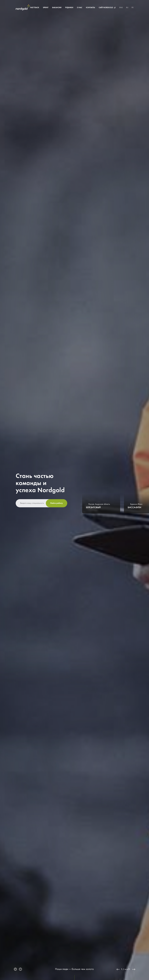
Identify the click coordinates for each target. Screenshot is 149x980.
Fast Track (33, 8)
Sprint (44, 8)
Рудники (68, 8)
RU (127, 8)
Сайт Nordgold (104, 8)
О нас (78, 8)
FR (132, 8)
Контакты (89, 8)
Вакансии (55, 8)
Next (134, 969)
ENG (121, 8)
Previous (118, 969)
